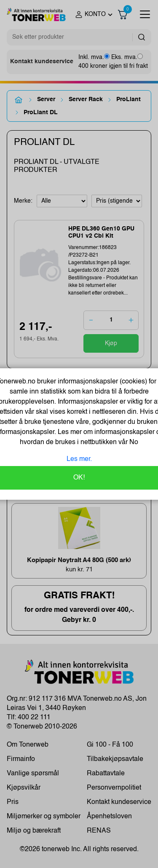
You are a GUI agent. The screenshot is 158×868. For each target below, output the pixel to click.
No (133, 442)
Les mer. (79, 459)
